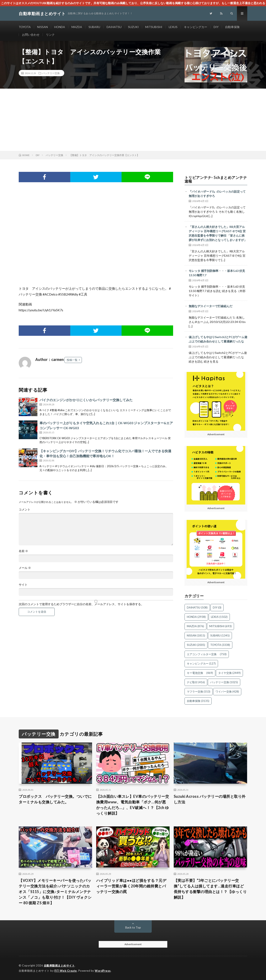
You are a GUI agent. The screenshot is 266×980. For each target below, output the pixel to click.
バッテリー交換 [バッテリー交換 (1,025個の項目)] (224, 682)
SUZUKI (133, 27)
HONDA (60, 27)
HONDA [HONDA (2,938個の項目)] (196, 617)
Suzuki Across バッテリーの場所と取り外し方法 (210, 799)
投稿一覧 (72, 360)
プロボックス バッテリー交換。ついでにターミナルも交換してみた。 (55, 799)
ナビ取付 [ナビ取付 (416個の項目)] (196, 682)
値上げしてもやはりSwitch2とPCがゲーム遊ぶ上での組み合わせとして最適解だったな (218, 339)
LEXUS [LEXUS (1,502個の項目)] (219, 617)
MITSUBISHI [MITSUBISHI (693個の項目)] (220, 626)
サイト (23, 585)
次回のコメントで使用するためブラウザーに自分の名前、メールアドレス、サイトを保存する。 (81, 604)
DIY (216, 27)
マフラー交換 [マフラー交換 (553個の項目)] (199, 692)
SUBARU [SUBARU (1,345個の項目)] (220, 635)
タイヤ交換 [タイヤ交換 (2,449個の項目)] (229, 673)
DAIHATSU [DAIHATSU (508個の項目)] (197, 607)
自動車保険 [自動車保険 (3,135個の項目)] (198, 701)
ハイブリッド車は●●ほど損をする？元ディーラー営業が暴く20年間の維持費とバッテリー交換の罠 (131, 886)
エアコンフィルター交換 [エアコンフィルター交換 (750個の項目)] (207, 654)
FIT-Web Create (66, 971)
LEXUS (173, 27)
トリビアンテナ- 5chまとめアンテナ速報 (216, 179)
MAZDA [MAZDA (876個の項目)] (195, 626)
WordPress (103, 971)
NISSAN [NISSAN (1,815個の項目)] (196, 635)
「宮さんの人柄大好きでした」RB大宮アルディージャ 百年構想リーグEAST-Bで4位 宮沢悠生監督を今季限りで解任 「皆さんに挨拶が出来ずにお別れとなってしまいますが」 (218, 233)
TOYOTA (25, 27)
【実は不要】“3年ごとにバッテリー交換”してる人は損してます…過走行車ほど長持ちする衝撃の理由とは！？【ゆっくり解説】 (210, 889)
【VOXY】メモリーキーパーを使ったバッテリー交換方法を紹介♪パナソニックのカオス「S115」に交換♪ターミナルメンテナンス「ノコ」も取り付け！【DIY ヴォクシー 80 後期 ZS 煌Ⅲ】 (55, 892)
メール (25, 568)
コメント (25, 510)
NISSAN (42, 27)
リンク (50, 35)
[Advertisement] (133, 120)
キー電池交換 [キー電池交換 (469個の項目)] (200, 673)
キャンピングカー (196, 27)
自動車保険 (232, 27)
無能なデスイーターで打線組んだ (211, 306)
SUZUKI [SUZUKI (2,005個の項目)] (196, 645)
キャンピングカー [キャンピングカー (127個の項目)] (201, 664)
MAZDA (77, 27)
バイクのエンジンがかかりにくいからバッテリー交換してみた (86, 400)
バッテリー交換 (51, 73)
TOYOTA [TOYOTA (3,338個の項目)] (220, 645)
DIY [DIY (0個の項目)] (217, 607)
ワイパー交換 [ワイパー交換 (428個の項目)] (227, 692)
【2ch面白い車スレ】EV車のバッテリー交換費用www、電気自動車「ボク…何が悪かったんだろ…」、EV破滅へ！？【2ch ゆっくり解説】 (133, 805)
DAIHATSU (114, 27)
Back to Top (133, 927)
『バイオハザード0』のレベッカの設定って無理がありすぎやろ (217, 194)
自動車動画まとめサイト (59, 965)
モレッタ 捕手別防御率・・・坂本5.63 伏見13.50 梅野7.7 (217, 273)
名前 (23, 551)
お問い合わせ (31, 35)
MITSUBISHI (154, 27)
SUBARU (94, 27)
